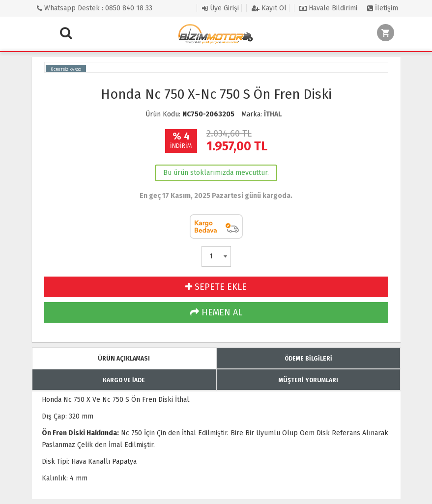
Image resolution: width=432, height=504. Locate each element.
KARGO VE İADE (124, 380)
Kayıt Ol (269, 8)
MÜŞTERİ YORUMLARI (308, 380)
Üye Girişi (220, 8)
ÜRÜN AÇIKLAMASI (124, 359)
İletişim (383, 8)
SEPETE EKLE (216, 287)
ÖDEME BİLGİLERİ (308, 359)
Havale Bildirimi (328, 8)
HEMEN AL (216, 312)
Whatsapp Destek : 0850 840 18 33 (95, 8)
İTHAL (273, 114)
